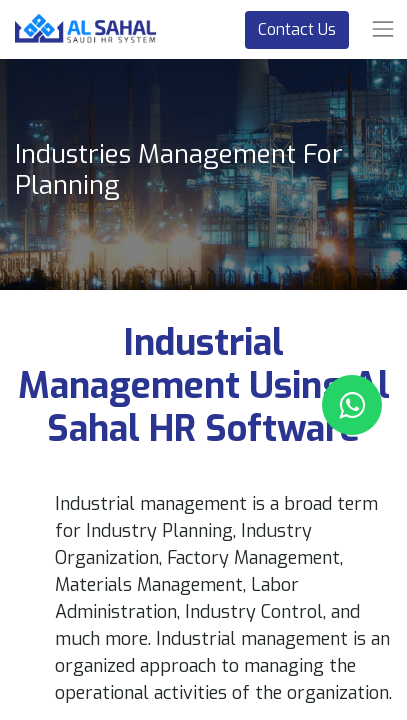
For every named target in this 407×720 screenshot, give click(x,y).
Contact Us (297, 29)
